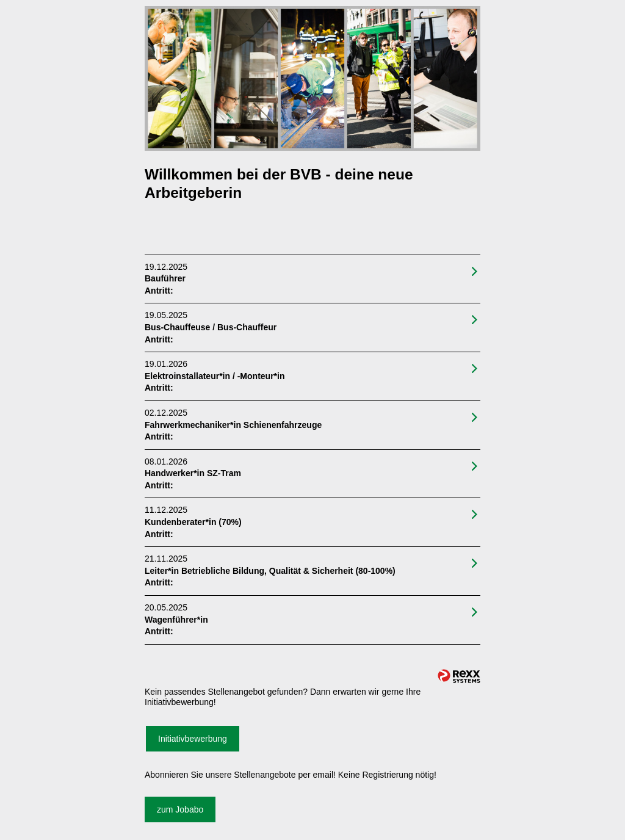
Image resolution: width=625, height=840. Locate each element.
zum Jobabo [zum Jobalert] (180, 809)
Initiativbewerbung (193, 739)
